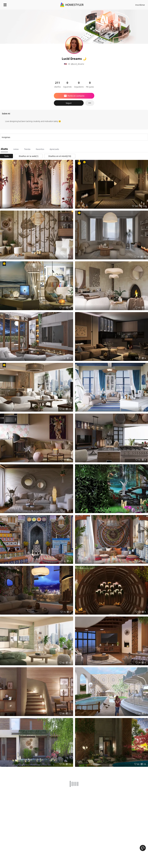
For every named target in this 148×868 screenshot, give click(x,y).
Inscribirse (140, 5)
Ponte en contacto (74, 96)
